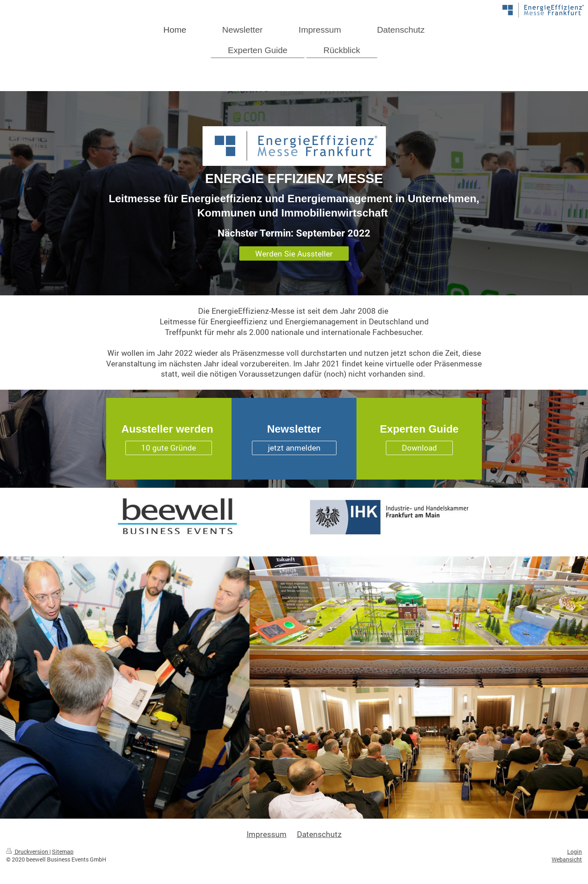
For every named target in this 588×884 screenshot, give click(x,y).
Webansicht (567, 859)
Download (419, 448)
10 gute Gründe (169, 448)
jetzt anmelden (294, 448)
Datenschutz (319, 834)
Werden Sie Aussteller (294, 253)
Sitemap (63, 852)
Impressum (267, 834)
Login (575, 852)
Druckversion (28, 852)
